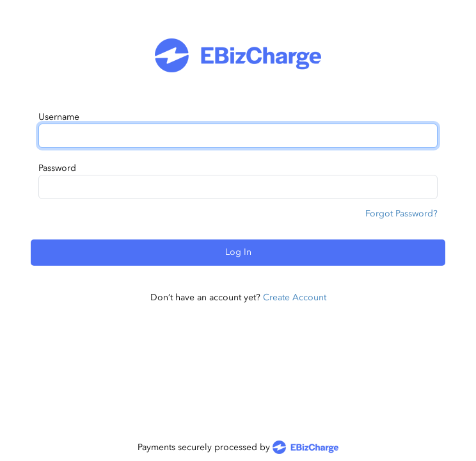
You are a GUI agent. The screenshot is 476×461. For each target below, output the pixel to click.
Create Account (295, 297)
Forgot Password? (401, 214)
